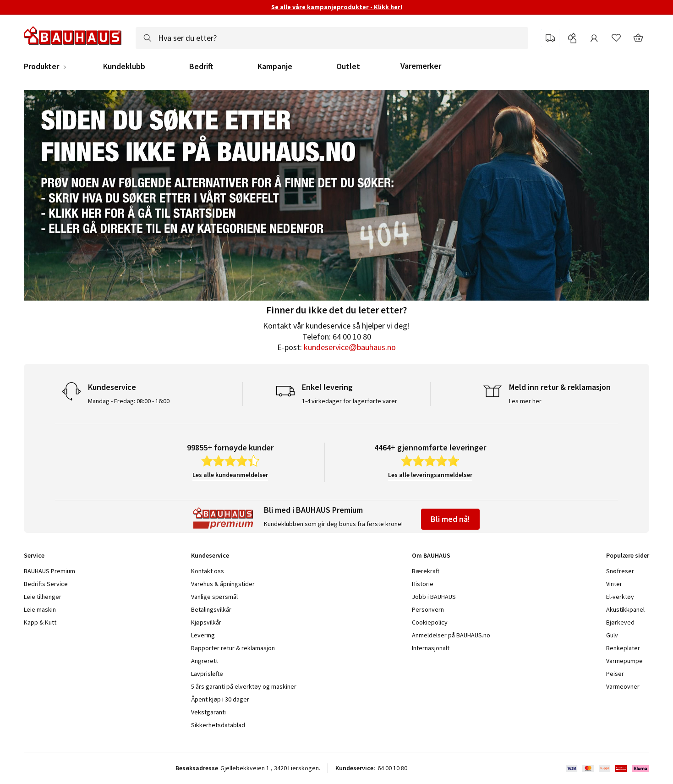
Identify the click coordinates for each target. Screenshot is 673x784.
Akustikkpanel (625, 609)
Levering (203, 635)
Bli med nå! (450, 519)
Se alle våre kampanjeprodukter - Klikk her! (337, 7)
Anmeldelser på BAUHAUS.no (451, 635)
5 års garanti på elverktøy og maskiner (244, 686)
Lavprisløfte (207, 674)
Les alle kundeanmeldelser (230, 475)
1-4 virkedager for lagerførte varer (350, 401)
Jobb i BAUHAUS (434, 597)
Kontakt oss (208, 571)
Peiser (615, 674)
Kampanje (275, 66)
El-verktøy (620, 597)
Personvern (428, 609)
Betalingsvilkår (211, 609)
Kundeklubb (124, 66)
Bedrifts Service (46, 584)
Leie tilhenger (43, 597)
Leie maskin (40, 609)
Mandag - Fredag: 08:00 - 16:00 (129, 401)
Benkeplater (623, 648)
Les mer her (525, 401)
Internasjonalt (431, 648)
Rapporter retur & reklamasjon (233, 648)
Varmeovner (623, 686)
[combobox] (332, 38)
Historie (423, 584)
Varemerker (421, 66)
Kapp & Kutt (40, 622)
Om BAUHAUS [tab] (431, 555)
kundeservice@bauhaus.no (350, 347)
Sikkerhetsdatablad (218, 725)
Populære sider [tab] (628, 555)
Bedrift (201, 66)
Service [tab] (34, 555)
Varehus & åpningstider (223, 584)
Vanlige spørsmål (214, 597)
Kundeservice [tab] (210, 555)
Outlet (348, 66)
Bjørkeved (620, 622)
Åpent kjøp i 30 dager (220, 699)
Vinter (614, 584)
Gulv (612, 635)
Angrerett (205, 661)
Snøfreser (620, 571)
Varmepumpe (624, 661)
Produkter (41, 66)
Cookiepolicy (430, 622)
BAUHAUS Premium (49, 571)
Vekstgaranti (208, 712)
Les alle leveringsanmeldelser (430, 475)
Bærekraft (426, 571)
